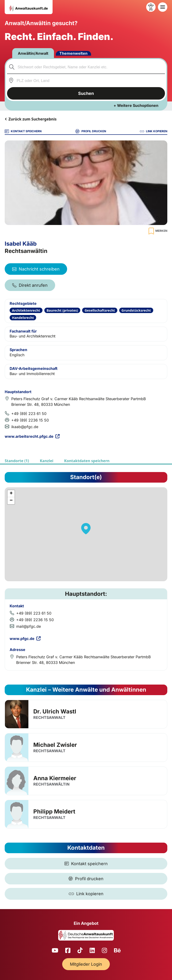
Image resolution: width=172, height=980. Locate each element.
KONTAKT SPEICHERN (23, 131)
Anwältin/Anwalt (33, 53)
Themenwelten (73, 53)
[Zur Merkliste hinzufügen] (157, 231)
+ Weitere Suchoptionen (136, 105)
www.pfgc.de (25, 639)
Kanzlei (47, 461)
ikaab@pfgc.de (25, 427)
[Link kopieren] (86, 894)
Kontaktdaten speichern (87, 461)
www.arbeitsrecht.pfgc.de (32, 436)
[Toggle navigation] (163, 7)
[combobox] (86, 67)
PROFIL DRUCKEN (91, 131)
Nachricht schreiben (36, 269)
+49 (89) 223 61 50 (29, 414)
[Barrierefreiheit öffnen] (151, 7)
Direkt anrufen (30, 285)
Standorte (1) (17, 461)
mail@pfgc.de (29, 626)
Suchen (86, 93)
